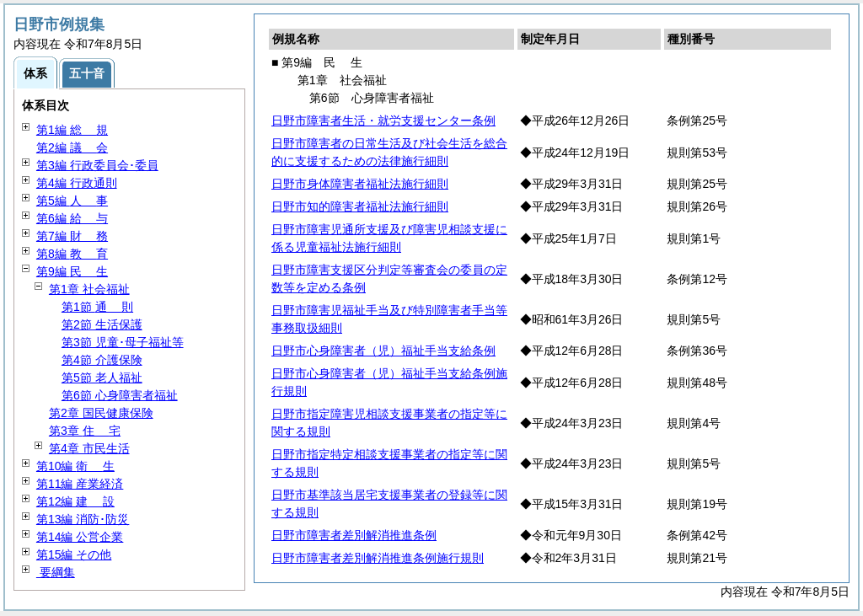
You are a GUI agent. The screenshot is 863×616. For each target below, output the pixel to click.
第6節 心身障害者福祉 (120, 395)
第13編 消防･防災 (83, 519)
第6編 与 (72, 218)
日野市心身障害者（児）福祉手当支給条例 (383, 351)
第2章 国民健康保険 (101, 413)
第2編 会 (72, 147)
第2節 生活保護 (102, 324)
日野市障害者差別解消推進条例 (354, 535)
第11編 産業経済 (80, 484)
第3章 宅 (85, 431)
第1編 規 (72, 130)
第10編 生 (75, 466)
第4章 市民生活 (89, 448)
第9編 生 (72, 271)
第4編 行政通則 (77, 183)
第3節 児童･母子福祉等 (123, 342)
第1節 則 (97, 307)
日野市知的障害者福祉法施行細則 (360, 206)
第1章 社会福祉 (89, 289)
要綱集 (56, 572)
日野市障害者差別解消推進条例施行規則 (378, 558)
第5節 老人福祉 (102, 378)
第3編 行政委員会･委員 (97, 165)
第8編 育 (72, 254)
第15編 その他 (74, 554)
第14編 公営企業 (80, 537)
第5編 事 (72, 201)
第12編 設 (75, 501)
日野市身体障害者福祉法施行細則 (360, 184)
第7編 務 (72, 236)
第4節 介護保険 (102, 360)
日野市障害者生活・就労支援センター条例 (383, 121)
